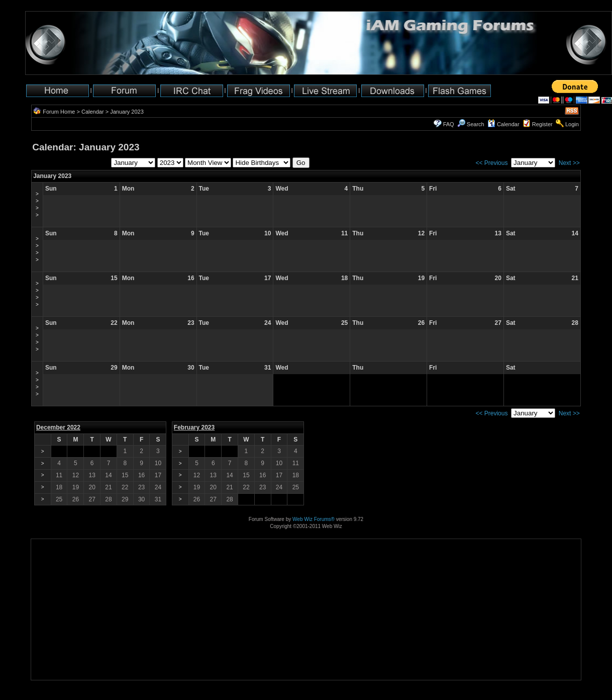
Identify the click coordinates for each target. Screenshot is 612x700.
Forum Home (59, 112)
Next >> (569, 163)
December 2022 (58, 427)
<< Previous (491, 163)
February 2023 (194, 427)
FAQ (449, 124)
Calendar (93, 112)
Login (572, 124)
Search (471, 124)
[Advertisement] (63, 648)
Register (542, 124)
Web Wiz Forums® (314, 519)
